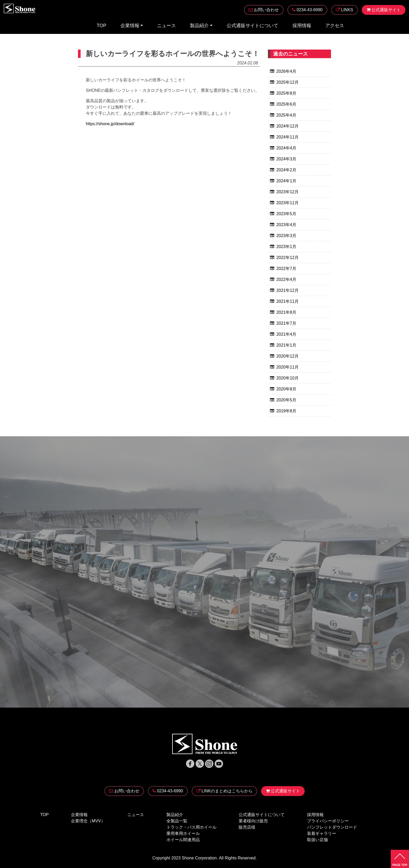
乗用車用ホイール (183, 833)
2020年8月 (286, 389)
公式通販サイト (283, 791)
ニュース (166, 26)
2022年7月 (286, 269)
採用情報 (302, 26)
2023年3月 (286, 236)
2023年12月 (287, 192)
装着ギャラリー (322, 833)
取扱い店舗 (317, 840)
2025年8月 (286, 93)
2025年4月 (286, 115)
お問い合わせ (124, 791)
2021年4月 (286, 334)
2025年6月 (286, 104)
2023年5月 (286, 214)
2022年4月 (286, 279)
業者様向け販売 (253, 821)
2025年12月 (287, 82)
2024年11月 (287, 137)
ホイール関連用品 (183, 840)
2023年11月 (287, 203)
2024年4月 (286, 148)
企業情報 (130, 26)
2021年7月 (286, 323)
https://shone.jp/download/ (110, 124)
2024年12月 (287, 126)
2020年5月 (286, 400)
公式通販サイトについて (252, 26)
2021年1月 (286, 345)
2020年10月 (287, 378)
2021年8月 (286, 312)
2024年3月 (286, 159)
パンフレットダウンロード (332, 827)
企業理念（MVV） (88, 821)
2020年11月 (287, 367)
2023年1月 (286, 247)
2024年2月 (286, 170)
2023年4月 (286, 225)
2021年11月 (287, 301)
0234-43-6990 (168, 791)
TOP (102, 26)
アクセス (335, 26)
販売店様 (247, 827)
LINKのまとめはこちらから (225, 791)
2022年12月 (287, 258)
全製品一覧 (177, 821)
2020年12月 (287, 356)
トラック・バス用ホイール (191, 827)
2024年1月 (286, 181)
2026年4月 (286, 71)
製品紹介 (199, 26)
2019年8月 (286, 411)
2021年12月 (287, 290)
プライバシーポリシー (328, 821)
